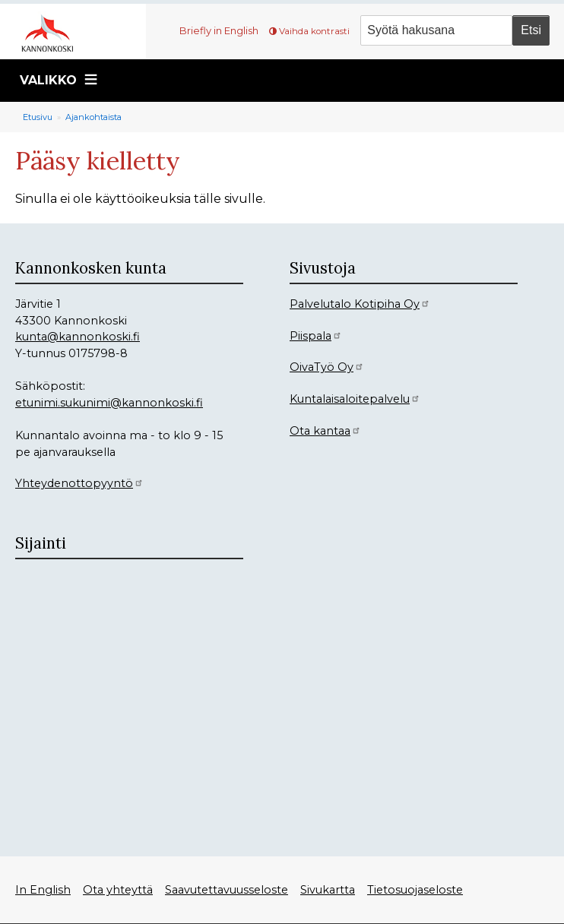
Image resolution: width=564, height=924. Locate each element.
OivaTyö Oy (327, 367)
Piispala (316, 336)
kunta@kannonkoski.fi (78, 337)
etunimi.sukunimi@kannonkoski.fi (109, 403)
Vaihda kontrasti (314, 31)
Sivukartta (328, 890)
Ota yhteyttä (118, 890)
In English (43, 890)
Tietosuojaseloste (415, 890)
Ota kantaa (325, 431)
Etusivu (38, 117)
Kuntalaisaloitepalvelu (355, 399)
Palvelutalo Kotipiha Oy (360, 304)
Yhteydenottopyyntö (79, 483)
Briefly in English (219, 30)
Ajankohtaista (93, 117)
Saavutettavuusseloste (227, 890)
